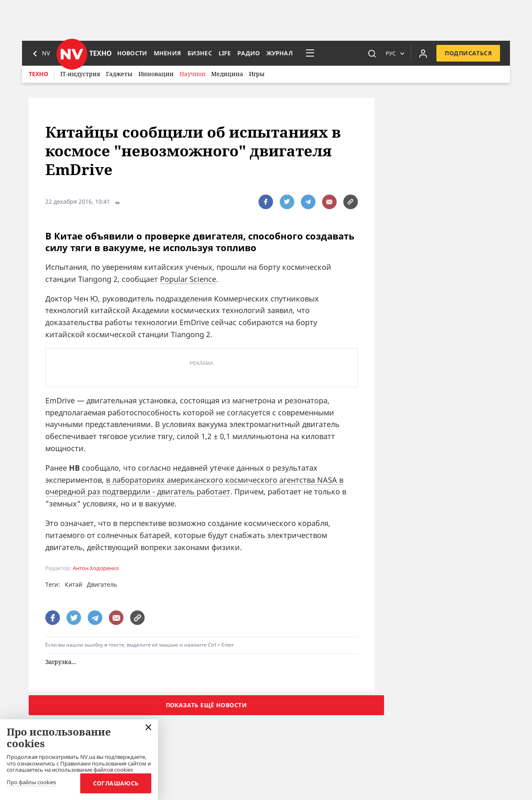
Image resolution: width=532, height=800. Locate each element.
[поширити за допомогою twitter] (287, 202)
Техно (38, 74)
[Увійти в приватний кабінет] (423, 53)
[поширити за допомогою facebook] (266, 202)
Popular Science (188, 279)
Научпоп (192, 74)
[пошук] (372, 53)
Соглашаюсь (115, 783)
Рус (391, 53)
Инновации (156, 74)
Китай (74, 584)
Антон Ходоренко (96, 568)
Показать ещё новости (206, 705)
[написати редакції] (329, 202)
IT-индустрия (80, 74)
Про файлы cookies (31, 783)
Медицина (227, 74)
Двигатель (102, 584)
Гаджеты (119, 74)
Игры (257, 74)
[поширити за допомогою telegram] (308, 202)
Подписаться (468, 53)
